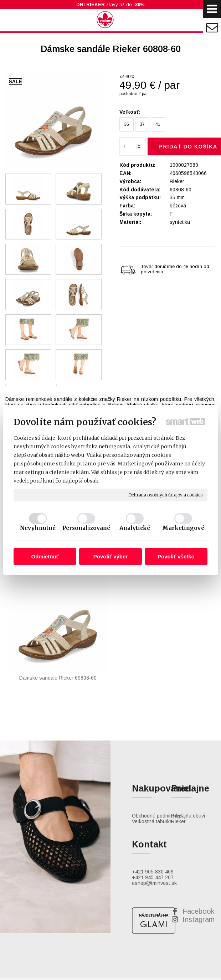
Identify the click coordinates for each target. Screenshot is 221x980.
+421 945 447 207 (153, 831)
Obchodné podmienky (156, 769)
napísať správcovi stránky (53, 958)
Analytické (135, 528)
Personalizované (86, 528)
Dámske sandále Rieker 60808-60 (40, 643)
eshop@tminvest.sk (154, 837)
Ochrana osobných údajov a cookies (165, 495)
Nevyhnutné (38, 528)
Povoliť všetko (176, 556)
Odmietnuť (45, 556)
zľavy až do (110, 4)
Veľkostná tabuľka (152, 775)
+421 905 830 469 (153, 825)
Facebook (199, 865)
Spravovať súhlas (173, 958)
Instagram (199, 873)
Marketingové (183, 528)
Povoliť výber (110, 556)
